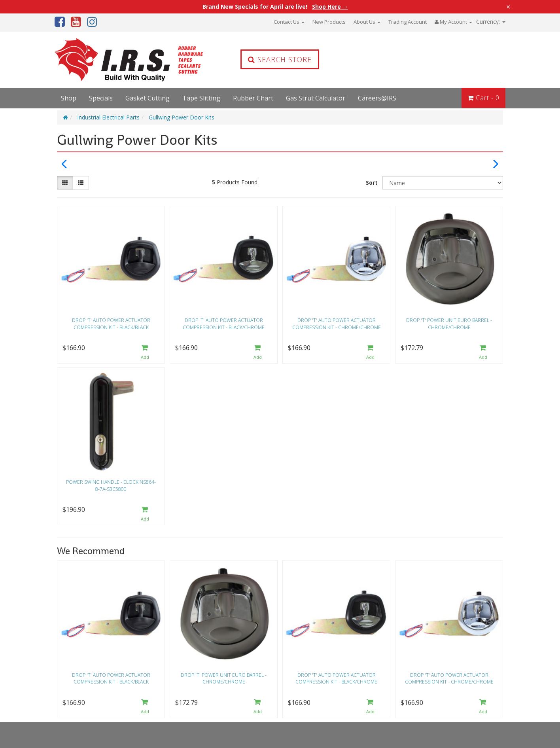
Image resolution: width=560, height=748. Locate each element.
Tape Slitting (201, 98)
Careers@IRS (377, 98)
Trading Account (408, 22)
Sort (372, 183)
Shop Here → (330, 7)
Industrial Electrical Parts (108, 117)
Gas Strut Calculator (316, 98)
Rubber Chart (253, 98)
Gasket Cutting (148, 98)
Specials (101, 98)
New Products (329, 22)
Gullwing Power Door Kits (182, 117)
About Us (367, 22)
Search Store (280, 59)
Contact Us (289, 22)
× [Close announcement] (508, 7)
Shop (69, 98)
